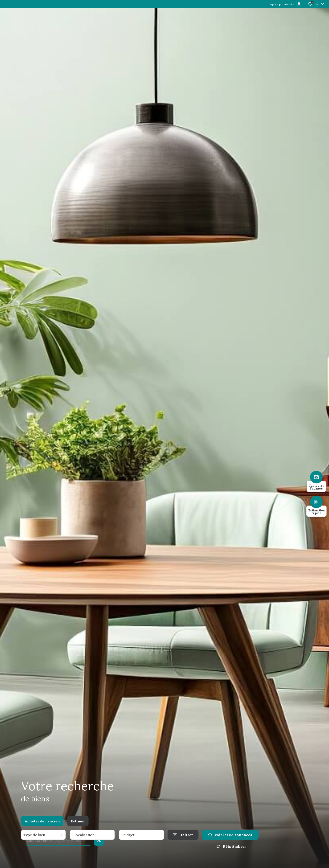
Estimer (78, 821)
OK (99, 841)
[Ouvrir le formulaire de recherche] (183, 835)
